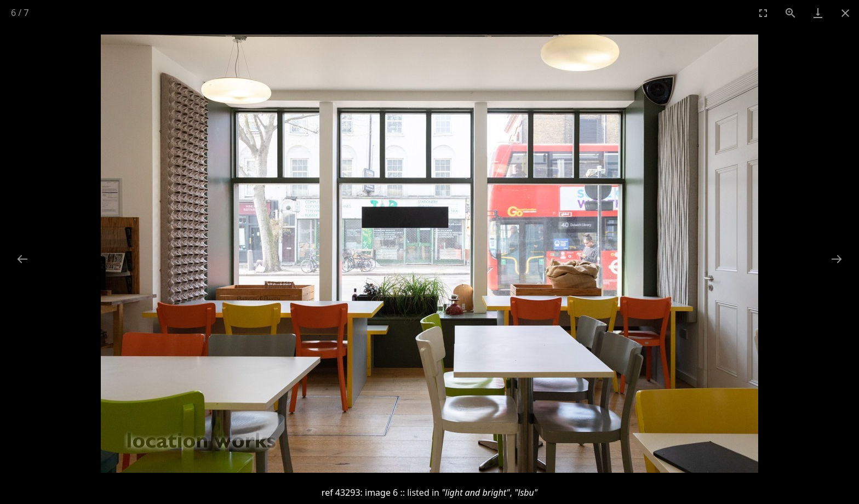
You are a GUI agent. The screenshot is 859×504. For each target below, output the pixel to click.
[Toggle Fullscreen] (763, 13)
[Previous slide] (22, 259)
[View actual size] (791, 13)
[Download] (818, 13)
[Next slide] (837, 259)
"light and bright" (476, 492)
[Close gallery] (845, 13)
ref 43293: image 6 (360, 492)
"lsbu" (526, 492)
